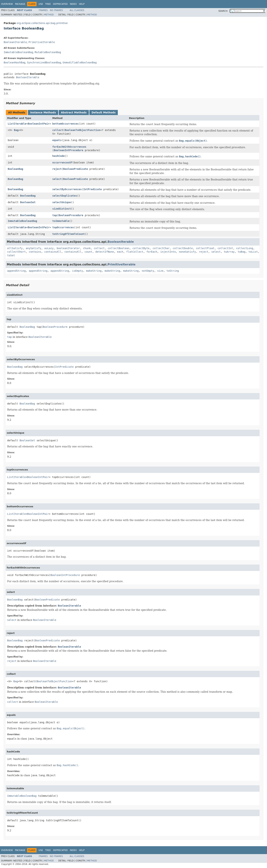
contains (35, 252)
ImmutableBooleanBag (18, 52)
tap (55, 215)
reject (57, 169)
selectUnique (62, 202)
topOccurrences (63, 227)
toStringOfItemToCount (69, 234)
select (57, 179)
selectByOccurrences (67, 189)
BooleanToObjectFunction (83, 130)
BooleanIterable (15, 42)
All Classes (77, 10)
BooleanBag (15, 169)
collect (58, 130)
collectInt (225, 248)
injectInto (168, 252)
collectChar (161, 248)
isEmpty (78, 271)
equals (57, 140)
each (120, 252)
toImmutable (61, 221)
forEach (152, 252)
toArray (229, 252)
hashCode (58, 156)
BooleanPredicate (76, 169)
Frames (43, 10)
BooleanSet (28, 202)
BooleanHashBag (14, 62)
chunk (87, 248)
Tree (48, 4)
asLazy (49, 248)
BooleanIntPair (39, 124)
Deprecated (60, 4)
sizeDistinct (62, 209)
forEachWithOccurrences (69, 147)
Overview (7, 4)
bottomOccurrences (65, 124)
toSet (11, 255)
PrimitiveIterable (42, 42)
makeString (94, 271)
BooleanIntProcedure (68, 150)
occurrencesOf (62, 162)
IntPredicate (93, 189)
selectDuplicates (65, 196)
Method (49, 15)
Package (20, 4)
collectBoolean (119, 248)
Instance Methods (43, 112)
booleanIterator (68, 248)
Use (41, 4)
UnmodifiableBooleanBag (80, 62)
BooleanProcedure (71, 215)
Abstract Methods (74, 112)
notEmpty (148, 271)
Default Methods (104, 112)
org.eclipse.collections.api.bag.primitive (42, 23)
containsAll (53, 252)
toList (253, 252)
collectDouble (183, 248)
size (160, 271)
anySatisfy (33, 248)
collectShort (16, 252)
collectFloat (205, 248)
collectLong (245, 248)
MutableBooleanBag (48, 52)
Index (73, 4)
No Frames (56, 10)
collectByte (141, 248)
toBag (241, 252)
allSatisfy (15, 248)
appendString (16, 271)
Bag (16, 130)
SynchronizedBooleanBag (44, 62)
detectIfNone (105, 252)
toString (173, 271)
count (88, 252)
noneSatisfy (187, 252)
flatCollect (135, 252)
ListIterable (17, 124)
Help (82, 4)
